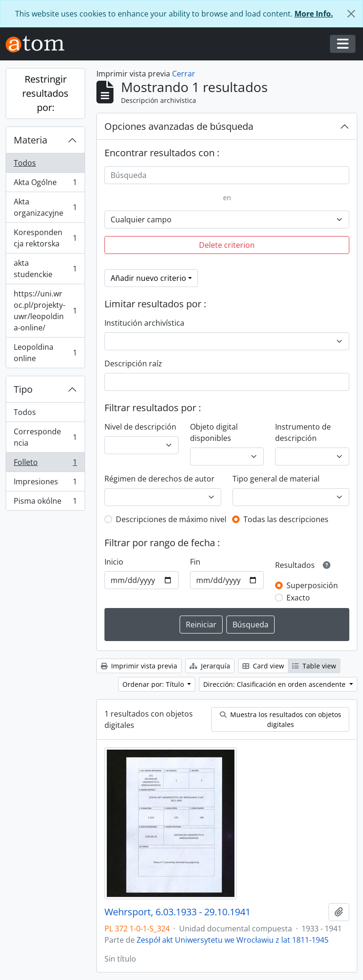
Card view (263, 666)
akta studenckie (45, 269)
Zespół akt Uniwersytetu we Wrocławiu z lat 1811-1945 (233, 940)
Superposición (312, 585)
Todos (25, 163)
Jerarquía (210, 666)
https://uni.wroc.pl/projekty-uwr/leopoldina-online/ (45, 311)
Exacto (298, 598)
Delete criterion (227, 245)
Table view (314, 666)
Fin (195, 562)
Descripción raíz (133, 363)
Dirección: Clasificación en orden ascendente (275, 684)
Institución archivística (144, 323)
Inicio (114, 562)
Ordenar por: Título (154, 684)
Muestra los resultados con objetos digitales (281, 719)
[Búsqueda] (227, 175)
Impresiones (45, 484)
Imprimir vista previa (139, 666)
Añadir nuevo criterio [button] (148, 278)
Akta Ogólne (45, 184)
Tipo (23, 389)
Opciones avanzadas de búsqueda (179, 126)
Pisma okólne (45, 503)
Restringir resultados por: (45, 93)
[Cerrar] (351, 14)
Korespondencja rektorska (45, 238)
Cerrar (184, 74)
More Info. (314, 14)
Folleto (45, 464)
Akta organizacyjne (45, 207)
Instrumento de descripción (303, 432)
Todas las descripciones (286, 519)
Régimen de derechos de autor (160, 479)
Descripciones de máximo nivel (171, 519)
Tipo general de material (276, 479)
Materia (30, 140)
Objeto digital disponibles (214, 432)
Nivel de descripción (140, 427)
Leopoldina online (45, 353)
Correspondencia (45, 437)
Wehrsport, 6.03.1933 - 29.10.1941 (177, 912)
